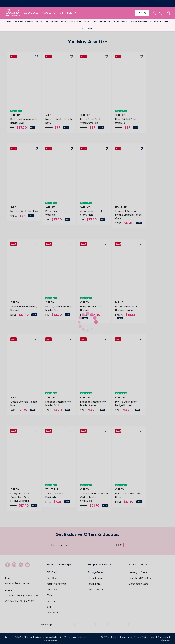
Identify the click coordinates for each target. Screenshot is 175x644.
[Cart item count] (168, 13)
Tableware (65, 22)
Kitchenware (52, 22)
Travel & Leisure (99, 22)
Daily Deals (31, 13)
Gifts (84, 28)
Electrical (40, 22)
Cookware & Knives (24, 22)
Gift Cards (154, 22)
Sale (90, 28)
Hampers (164, 22)
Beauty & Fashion (117, 22)
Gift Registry (68, 13)
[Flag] (142, 13)
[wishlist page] (161, 13)
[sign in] (154, 13)
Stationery (132, 22)
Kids (73, 22)
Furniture (143, 22)
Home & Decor (83, 22)
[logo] (13, 13)
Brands (9, 22)
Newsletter (49, 13)
